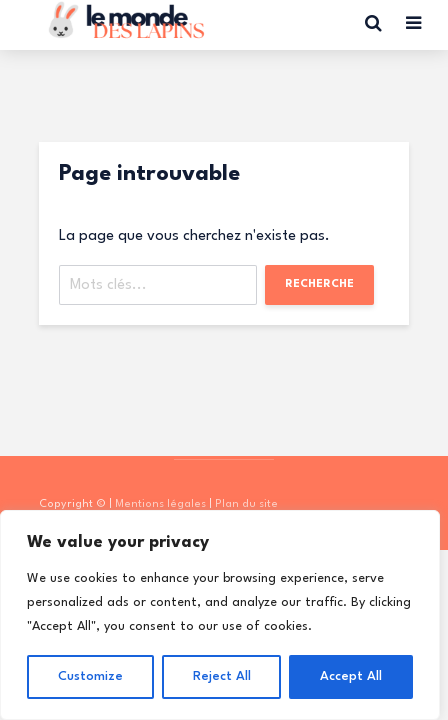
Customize (90, 676)
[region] (220, 615)
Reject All (222, 676)
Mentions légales (160, 504)
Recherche (319, 284)
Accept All (351, 676)
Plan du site (246, 504)
